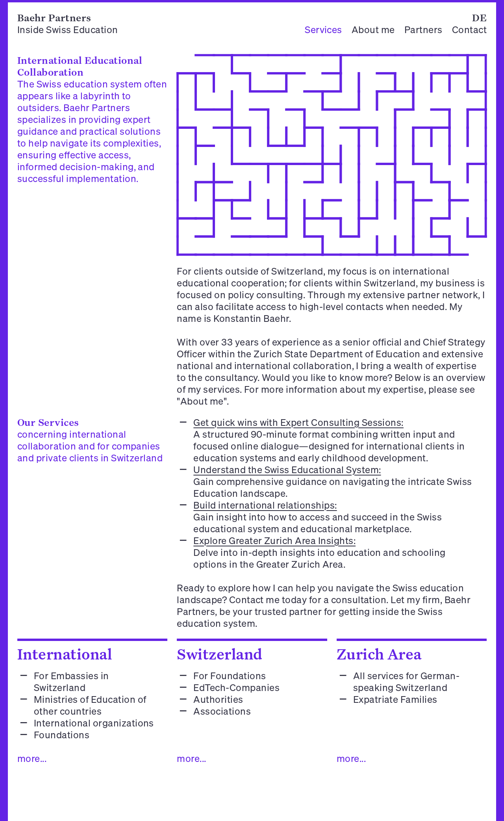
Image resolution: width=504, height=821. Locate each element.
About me (373, 30)
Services (323, 30)
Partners (423, 30)
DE (479, 18)
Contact (469, 30)
